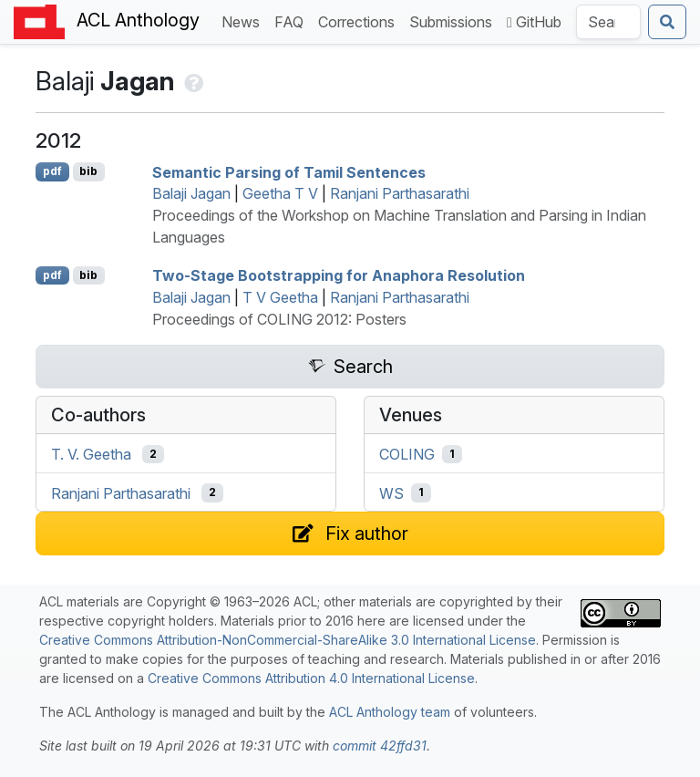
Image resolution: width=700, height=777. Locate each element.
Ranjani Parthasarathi (400, 193)
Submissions (454, 21)
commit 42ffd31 (380, 746)
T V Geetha (280, 297)
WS (391, 492)
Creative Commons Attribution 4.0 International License (311, 678)
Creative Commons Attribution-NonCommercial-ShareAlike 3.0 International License (288, 640)
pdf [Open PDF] (52, 171)
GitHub (534, 22)
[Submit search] (667, 22)
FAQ (293, 21)
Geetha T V (280, 193)
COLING (407, 454)
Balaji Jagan (191, 193)
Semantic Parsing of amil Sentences (289, 171)
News (244, 21)
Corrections (360, 21)
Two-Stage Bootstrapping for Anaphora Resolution (339, 275)
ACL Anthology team (390, 712)
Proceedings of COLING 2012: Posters (279, 319)
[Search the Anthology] (608, 22)
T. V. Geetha (91, 454)
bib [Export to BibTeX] (88, 171)
